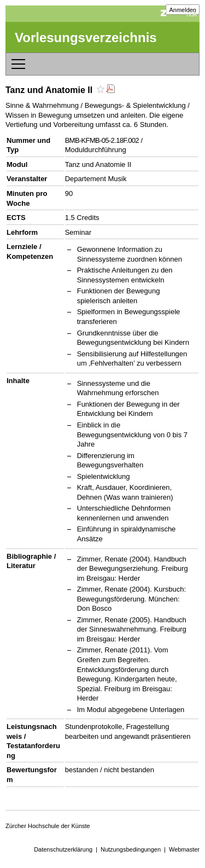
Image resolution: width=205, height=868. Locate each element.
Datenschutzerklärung (63, 849)
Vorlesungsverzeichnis (86, 37)
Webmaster (184, 849)
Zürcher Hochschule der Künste (48, 826)
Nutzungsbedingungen (131, 849)
